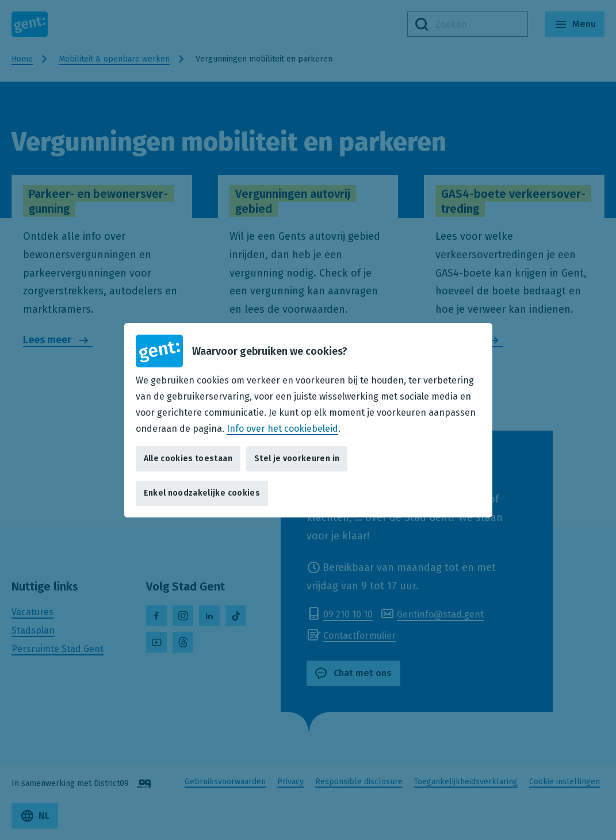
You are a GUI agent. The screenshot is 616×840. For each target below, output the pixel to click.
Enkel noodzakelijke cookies (202, 493)
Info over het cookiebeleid (282, 428)
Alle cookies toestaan (188, 459)
